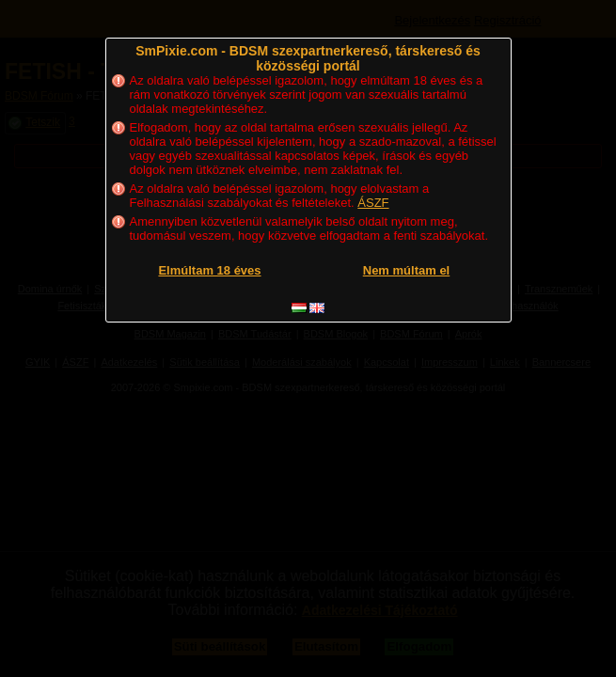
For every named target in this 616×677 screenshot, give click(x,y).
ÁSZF (373, 203)
